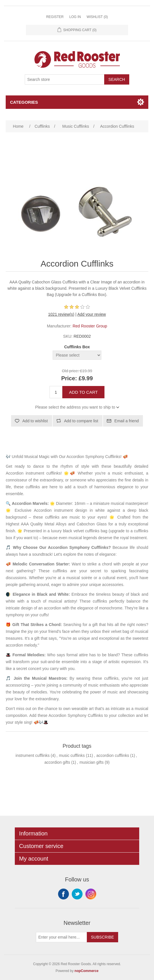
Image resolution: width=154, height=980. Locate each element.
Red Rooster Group (90, 326)
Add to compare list (81, 421)
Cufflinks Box (77, 347)
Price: (69, 378)
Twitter (77, 894)
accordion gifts (57, 762)
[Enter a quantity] (56, 392)
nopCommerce (87, 971)
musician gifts (92, 762)
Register (55, 17)
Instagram (91, 894)
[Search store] (65, 79)
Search (117, 79)
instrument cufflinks (33, 755)
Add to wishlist (35, 421)
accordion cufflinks (113, 755)
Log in (75, 17)
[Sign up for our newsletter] (61, 937)
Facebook (63, 894)
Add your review (92, 314)
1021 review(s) (61, 314)
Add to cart (84, 392)
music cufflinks (72, 755)
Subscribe (103, 937)
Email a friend (127, 421)
